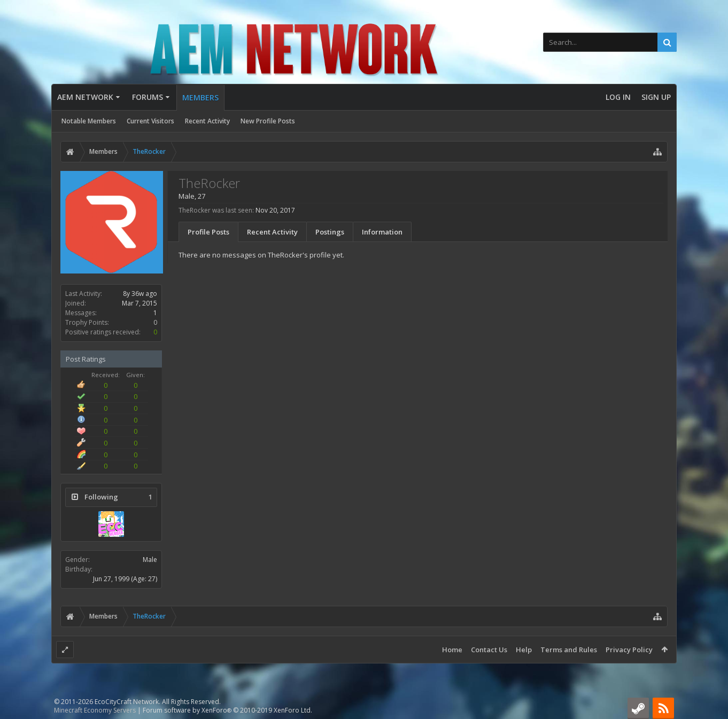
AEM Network (85, 97)
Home (452, 650)
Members (200, 97)
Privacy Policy (629, 650)
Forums (148, 97)
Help (524, 650)
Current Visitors (150, 121)
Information (382, 232)
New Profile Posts (268, 121)
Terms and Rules (569, 650)
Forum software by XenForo (227, 710)
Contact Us (489, 650)
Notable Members (89, 121)
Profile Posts (208, 232)
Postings (330, 232)
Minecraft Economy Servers (95, 710)
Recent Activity (207, 121)
